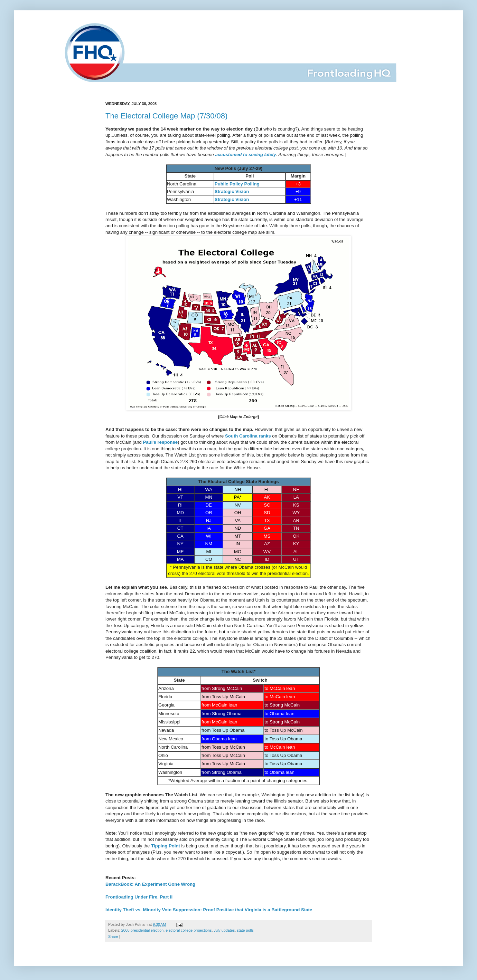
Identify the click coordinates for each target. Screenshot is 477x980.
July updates (225, 930)
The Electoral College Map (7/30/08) (166, 116)
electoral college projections (189, 930)
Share (113, 936)
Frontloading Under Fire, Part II (139, 897)
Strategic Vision (232, 191)
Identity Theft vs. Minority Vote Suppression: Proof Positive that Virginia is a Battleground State (209, 910)
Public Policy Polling (237, 184)
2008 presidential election (142, 930)
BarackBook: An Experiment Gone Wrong (150, 884)
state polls (245, 930)
